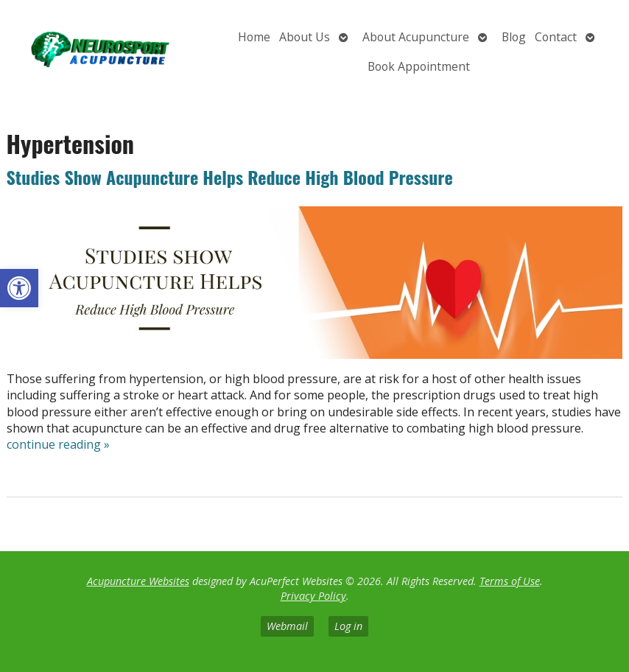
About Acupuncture (416, 37)
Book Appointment (419, 66)
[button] (19, 288)
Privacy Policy (313, 596)
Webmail (287, 626)
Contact (556, 37)
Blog (514, 37)
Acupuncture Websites (138, 581)
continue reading (58, 444)
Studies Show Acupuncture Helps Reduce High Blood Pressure (230, 177)
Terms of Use (510, 581)
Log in (348, 626)
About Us (305, 37)
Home (254, 37)
